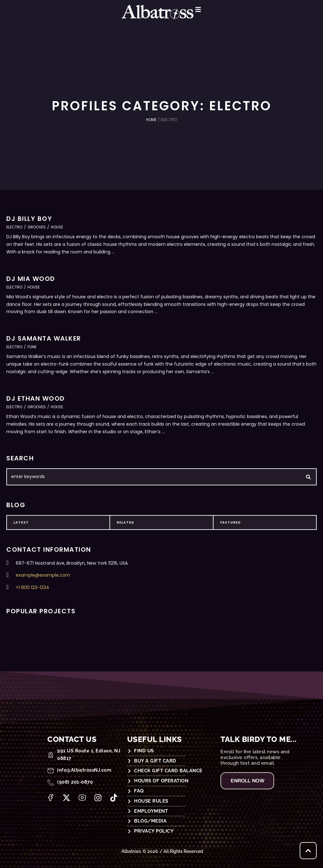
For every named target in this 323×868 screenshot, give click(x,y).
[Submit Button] (308, 477)
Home (151, 120)
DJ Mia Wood (31, 279)
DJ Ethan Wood (36, 398)
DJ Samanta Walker (44, 338)
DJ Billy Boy (29, 219)
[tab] (58, 522)
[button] (204, 9)
